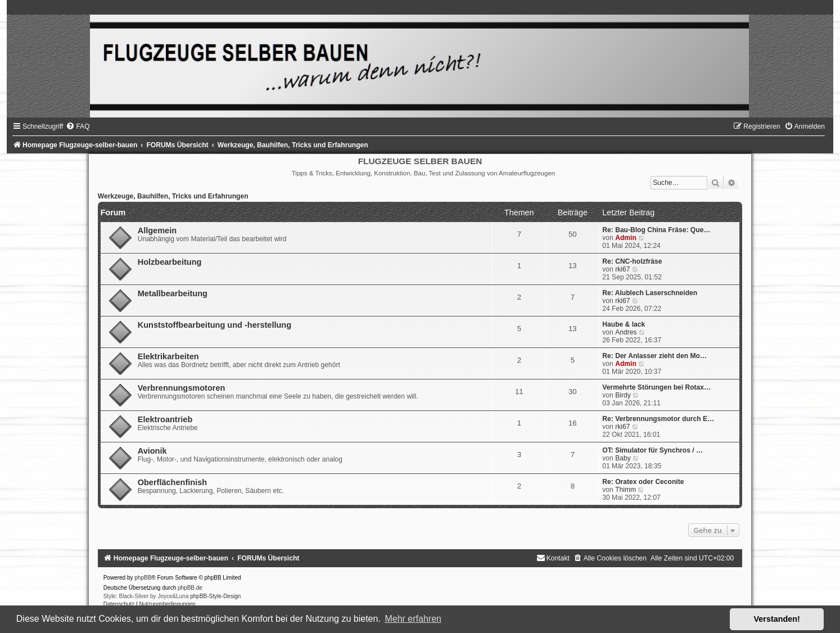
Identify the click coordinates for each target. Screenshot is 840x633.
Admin (626, 238)
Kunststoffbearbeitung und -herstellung (214, 325)
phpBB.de (190, 588)
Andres (626, 332)
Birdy (623, 395)
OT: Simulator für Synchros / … (652, 450)
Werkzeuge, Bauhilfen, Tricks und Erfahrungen (173, 196)
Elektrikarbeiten (168, 356)
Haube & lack (624, 324)
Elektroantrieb (165, 419)
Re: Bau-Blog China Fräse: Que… (656, 230)
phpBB (143, 578)
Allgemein (157, 230)
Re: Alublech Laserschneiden (650, 293)
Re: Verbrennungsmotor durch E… (658, 419)
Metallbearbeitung (173, 293)
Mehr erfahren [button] (413, 619)
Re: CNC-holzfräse (632, 261)
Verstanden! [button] (777, 619)
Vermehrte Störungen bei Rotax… (656, 387)
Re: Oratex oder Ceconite (643, 482)
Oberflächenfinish (172, 482)
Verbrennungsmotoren (182, 388)
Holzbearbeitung (170, 262)
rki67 (622, 269)
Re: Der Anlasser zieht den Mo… (654, 356)
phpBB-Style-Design (215, 596)
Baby (623, 458)
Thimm (626, 490)
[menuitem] (78, 126)
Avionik (152, 451)
